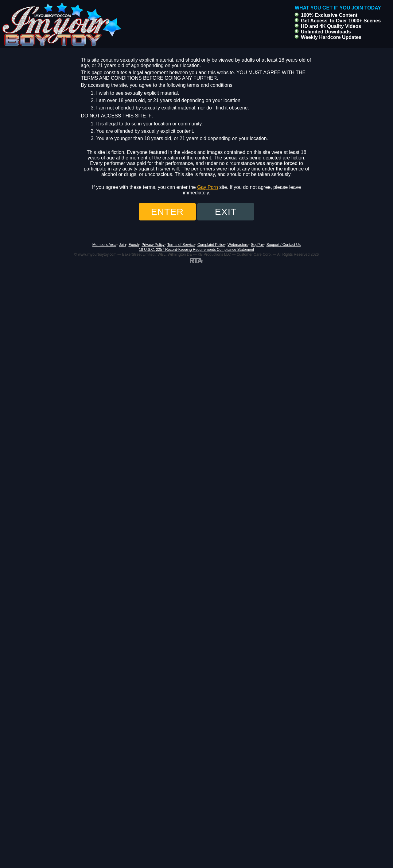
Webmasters (238, 245)
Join (123, 245)
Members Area (104, 245)
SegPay (257, 245)
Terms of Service (181, 245)
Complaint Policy (211, 245)
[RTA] (196, 260)
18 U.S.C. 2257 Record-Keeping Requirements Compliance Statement (197, 250)
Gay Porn (208, 187)
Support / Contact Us (284, 245)
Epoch (134, 245)
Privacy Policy (153, 245)
